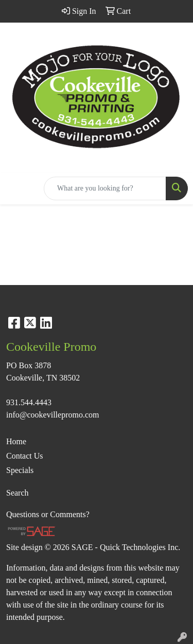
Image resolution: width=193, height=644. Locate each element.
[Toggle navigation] (16, 188)
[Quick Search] (105, 188)
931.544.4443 (29, 402)
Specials (20, 470)
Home (16, 441)
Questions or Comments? (48, 514)
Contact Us (25, 456)
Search (17, 493)
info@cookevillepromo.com (52, 415)
